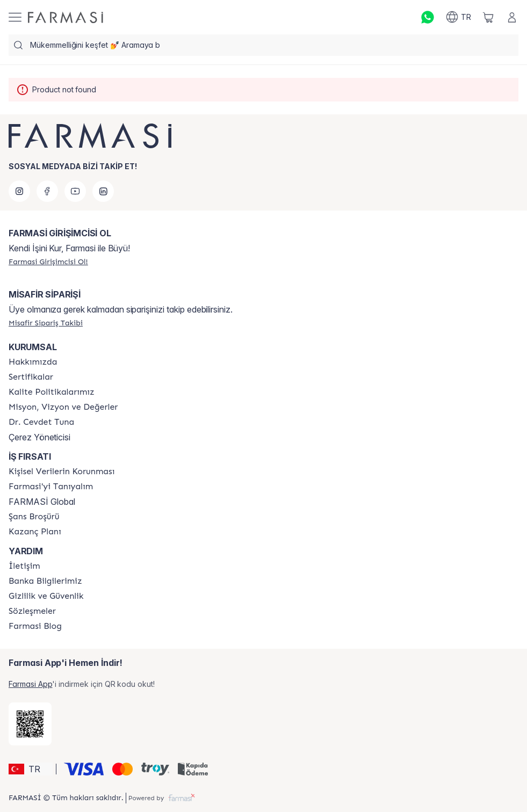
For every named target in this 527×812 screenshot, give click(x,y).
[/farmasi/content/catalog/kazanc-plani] (35, 532)
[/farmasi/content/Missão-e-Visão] (63, 407)
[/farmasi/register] (48, 262)
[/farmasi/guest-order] (46, 323)
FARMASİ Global (42, 502)
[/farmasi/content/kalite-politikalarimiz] (52, 392)
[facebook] (47, 191)
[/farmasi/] (66, 17)
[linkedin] (103, 191)
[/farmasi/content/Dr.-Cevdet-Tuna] (41, 422)
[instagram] (19, 191)
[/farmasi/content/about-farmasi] (51, 487)
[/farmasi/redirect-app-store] (30, 724)
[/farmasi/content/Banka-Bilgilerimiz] (45, 581)
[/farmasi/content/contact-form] (24, 566)
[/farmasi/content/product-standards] (31, 377)
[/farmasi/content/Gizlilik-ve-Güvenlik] (46, 596)
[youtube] (75, 191)
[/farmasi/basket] (488, 17)
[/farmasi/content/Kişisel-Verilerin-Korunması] (62, 472)
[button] (31, 769)
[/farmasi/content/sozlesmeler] (32, 611)
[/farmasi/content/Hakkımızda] (33, 362)
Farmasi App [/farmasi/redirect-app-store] (30, 684)
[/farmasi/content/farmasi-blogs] (35, 626)
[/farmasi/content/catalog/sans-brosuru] (34, 517)
